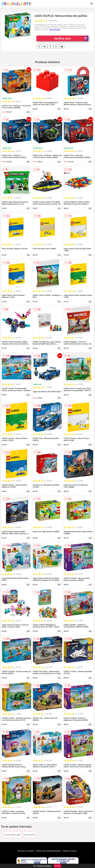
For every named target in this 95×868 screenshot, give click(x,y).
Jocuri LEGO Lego (13, 835)
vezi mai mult (55, 30)
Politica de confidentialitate (48, 851)
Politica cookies (70, 851)
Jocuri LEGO (30, 835)
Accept (58, 866)
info (28, 112)
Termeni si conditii (26, 851)
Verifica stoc (71, 38)
